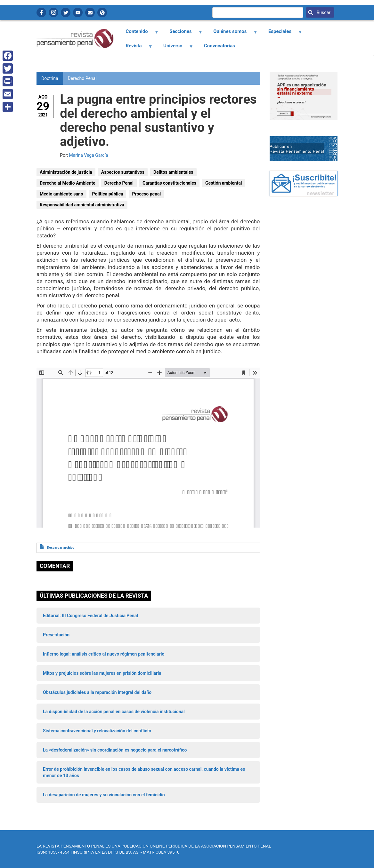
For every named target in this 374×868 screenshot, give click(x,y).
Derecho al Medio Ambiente (68, 183)
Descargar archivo (61, 548)
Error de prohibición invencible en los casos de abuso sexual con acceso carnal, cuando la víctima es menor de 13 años (144, 772)
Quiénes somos (232, 34)
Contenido (138, 34)
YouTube (78, 12)
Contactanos (90, 12)
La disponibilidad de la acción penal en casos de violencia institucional (114, 712)
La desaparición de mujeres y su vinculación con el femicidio (104, 795)
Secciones (183, 34)
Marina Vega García (89, 155)
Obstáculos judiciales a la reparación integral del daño (97, 692)
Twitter (66, 12)
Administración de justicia (66, 172)
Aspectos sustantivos (123, 172)
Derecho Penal (82, 78)
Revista (135, 48)
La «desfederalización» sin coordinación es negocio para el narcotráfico (115, 750)
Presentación (56, 635)
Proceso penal (146, 194)
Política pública (108, 194)
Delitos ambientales (173, 172)
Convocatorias (220, 46)
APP (102, 12)
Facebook (41, 12)
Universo (175, 48)
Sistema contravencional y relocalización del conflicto (97, 731)
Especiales (282, 34)
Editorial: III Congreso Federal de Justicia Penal (90, 616)
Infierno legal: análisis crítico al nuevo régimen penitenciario (104, 654)
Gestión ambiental (224, 183)
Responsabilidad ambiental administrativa (82, 205)
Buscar (323, 12)
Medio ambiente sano (61, 194)
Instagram (53, 12)
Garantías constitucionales (169, 183)
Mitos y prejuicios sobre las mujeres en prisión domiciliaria (102, 673)
